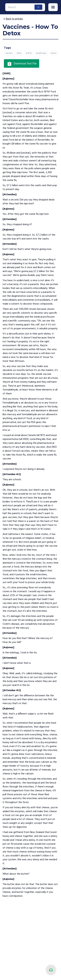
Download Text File (22, 63)
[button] (53, 7)
